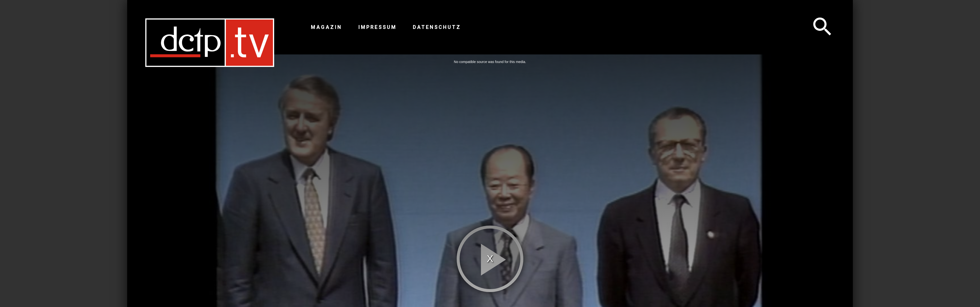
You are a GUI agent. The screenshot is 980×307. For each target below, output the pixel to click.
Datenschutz (437, 27)
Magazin (326, 27)
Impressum (377, 27)
